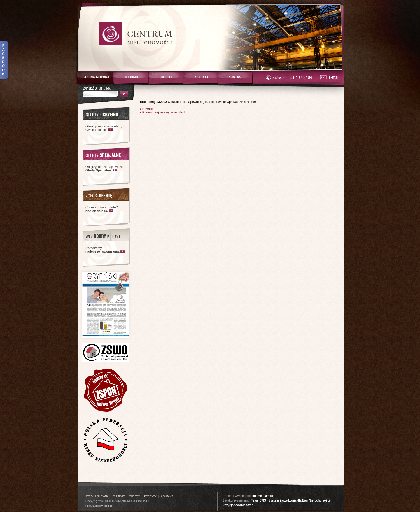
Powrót (147, 109)
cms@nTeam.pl (262, 496)
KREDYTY (150, 496)
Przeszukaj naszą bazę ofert (163, 112)
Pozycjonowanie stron (238, 505)
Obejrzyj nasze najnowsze (104, 169)
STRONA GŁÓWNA (97, 496)
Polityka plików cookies (99, 506)
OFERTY (134, 496)
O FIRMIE (119, 496)
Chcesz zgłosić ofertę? (102, 209)
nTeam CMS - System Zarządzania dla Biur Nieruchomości (290, 500)
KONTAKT (167, 496)
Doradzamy (103, 250)
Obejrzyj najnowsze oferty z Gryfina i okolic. (105, 128)
